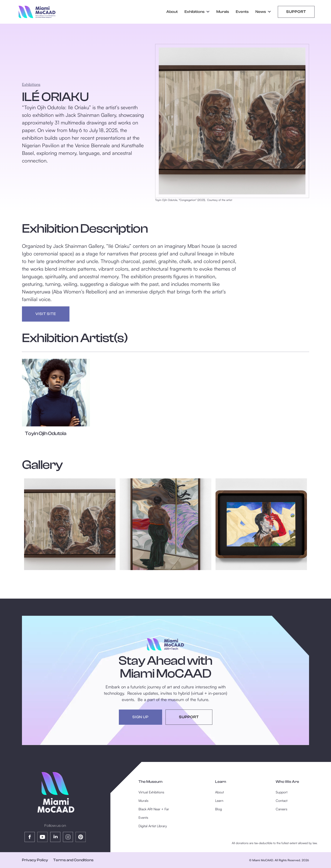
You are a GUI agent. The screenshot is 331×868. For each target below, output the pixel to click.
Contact (282, 801)
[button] (197, 12)
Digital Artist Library (153, 826)
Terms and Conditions (73, 860)
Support (296, 12)
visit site (46, 314)
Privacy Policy (35, 860)
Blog (218, 809)
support (189, 717)
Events (242, 12)
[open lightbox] (70, 524)
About (172, 12)
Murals (223, 12)
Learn (219, 801)
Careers (281, 809)
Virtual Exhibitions (151, 792)
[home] (37, 12)
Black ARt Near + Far (154, 809)
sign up (140, 717)
